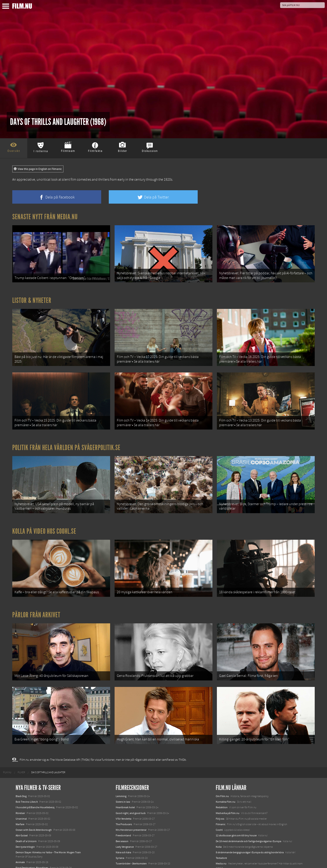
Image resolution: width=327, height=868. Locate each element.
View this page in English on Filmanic (38, 169)
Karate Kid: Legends (27, 860)
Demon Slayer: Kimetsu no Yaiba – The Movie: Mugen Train (48, 822)
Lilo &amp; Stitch (25, 854)
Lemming (121, 766)
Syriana (120, 828)
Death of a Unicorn (26, 811)
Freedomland (123, 805)
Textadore (221, 828)
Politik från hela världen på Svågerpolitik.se (66, 435)
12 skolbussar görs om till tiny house (236, 805)
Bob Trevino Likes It (27, 771)
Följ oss (220, 788)
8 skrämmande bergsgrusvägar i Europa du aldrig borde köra (250, 822)
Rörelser (20, 783)
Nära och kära (123, 822)
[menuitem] (7, 742)
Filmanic (221, 794)
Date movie (122, 839)
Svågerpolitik (223, 843)
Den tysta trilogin (25, 816)
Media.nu (221, 833)
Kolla (219, 816)
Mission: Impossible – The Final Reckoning (39, 849)
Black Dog (21, 766)
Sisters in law (123, 771)
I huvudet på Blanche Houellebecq (35, 777)
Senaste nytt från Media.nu (45, 217)
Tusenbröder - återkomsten (131, 833)
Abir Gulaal (22, 805)
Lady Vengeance (125, 816)
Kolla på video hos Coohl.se (44, 514)
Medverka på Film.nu (228, 783)
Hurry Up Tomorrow (27, 843)
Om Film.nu (222, 766)
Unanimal (21, 788)
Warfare (20, 794)
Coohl (219, 800)
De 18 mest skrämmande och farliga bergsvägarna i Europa (248, 811)
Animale (20, 832)
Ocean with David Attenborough (34, 800)
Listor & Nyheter (32, 296)
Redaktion (222, 777)
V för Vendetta (124, 788)
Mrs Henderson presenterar (131, 800)
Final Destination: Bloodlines (32, 837)
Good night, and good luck (131, 783)
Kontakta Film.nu (226, 771)
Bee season (122, 811)
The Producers (124, 794)
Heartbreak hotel (125, 777)
